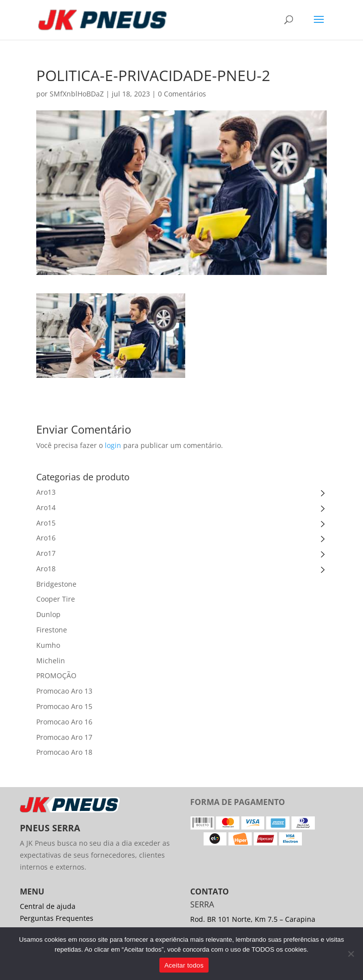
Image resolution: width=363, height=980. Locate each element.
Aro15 (46, 523)
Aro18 (46, 569)
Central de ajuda (48, 906)
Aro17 (46, 553)
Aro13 (46, 492)
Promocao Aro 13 (64, 691)
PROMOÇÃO (56, 675)
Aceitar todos (184, 965)
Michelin (51, 661)
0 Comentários (182, 94)
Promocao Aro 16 (64, 722)
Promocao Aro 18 (64, 752)
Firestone (52, 630)
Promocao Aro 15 (64, 706)
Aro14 (46, 507)
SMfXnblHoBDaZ (77, 94)
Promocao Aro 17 (64, 737)
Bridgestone (56, 584)
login (113, 445)
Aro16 (46, 538)
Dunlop (48, 614)
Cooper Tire (56, 599)
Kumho (48, 645)
